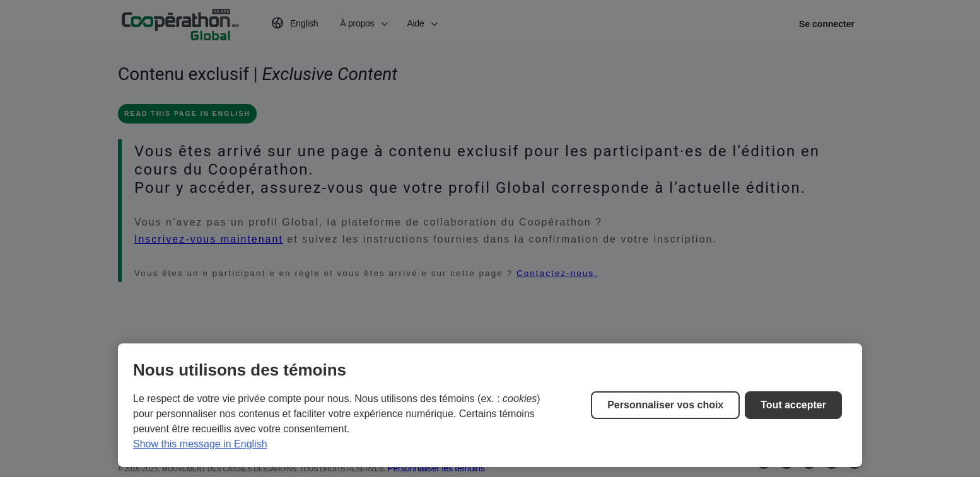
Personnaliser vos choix (665, 405)
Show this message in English (200, 444)
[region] (490, 405)
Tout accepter (793, 405)
